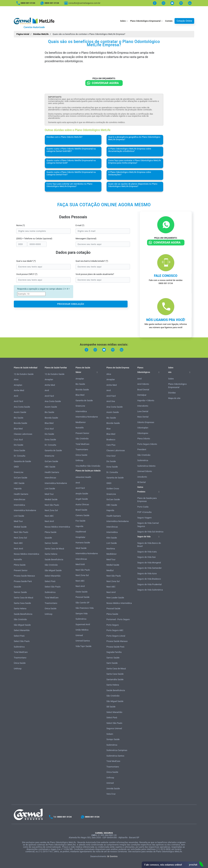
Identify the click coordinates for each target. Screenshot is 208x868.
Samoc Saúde (20, 592)
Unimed (79, 635)
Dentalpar (142, 395)
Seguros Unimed (114, 728)
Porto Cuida (143, 507)
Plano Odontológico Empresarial (145, 21)
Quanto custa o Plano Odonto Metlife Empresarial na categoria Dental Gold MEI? (71, 150)
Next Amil (18, 549)
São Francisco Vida (85, 608)
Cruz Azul (18, 440)
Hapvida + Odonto (146, 400)
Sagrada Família (114, 652)
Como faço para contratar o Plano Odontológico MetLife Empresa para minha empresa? (134, 162)
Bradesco (111, 440)
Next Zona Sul (20, 538)
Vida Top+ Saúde (83, 646)
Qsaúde (17, 587)
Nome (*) (21, 225)
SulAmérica (19, 647)
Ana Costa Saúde (22, 407)
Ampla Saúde (82, 494)
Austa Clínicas (82, 504)
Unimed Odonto (145, 471)
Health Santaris (21, 494)
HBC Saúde (19, 483)
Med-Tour (18, 521)
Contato (169, 21)
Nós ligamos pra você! (166, 320)
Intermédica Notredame (25, 510)
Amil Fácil (18, 401)
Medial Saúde (20, 527)
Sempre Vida (82, 614)
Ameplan (18, 385)
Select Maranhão (22, 630)
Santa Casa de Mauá (23, 598)
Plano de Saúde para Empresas (147, 500)
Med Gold (80, 564)
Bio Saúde (19, 418)
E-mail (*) (80, 225)
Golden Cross (113, 489)
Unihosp (18, 669)
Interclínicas (19, 499)
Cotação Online (184, 21)
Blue (108, 429)
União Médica (82, 630)
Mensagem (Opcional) (86, 239)
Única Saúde (20, 663)
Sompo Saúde (113, 739)
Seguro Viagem (144, 518)
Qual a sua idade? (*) (26, 261)
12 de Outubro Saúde (24, 374)
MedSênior (111, 554)
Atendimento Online (172, 865)
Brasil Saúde (81, 510)
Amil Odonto (143, 384)
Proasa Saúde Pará (23, 581)
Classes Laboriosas (23, 434)
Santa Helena (20, 608)
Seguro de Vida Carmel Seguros (148, 525)
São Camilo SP (82, 603)
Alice (16, 379)
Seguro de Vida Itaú (146, 557)
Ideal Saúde (81, 548)
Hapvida (18, 489)
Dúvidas (172, 393)
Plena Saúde (20, 565)
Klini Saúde (112, 538)
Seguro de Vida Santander (149, 568)
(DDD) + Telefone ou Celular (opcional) (34, 239)
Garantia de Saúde (22, 461)
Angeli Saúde (82, 499)
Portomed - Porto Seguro (118, 619)
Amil (16, 396)
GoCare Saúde (20, 478)
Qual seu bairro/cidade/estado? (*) (92, 261)
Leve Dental (143, 411)
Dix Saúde (19, 445)
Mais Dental (143, 417)
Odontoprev (143, 433)
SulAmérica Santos (115, 756)
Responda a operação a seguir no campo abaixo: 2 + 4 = (43, 289)
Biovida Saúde (20, 423)
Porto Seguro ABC (115, 630)
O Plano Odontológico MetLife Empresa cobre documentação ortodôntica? (130, 150)
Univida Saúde (113, 788)
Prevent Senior (21, 570)
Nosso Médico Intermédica (26, 554)
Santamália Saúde (115, 679)
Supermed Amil (83, 624)
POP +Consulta (144, 512)
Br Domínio (113, 856)
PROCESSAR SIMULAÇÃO (71, 304)
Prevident (142, 449)
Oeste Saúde (81, 592)
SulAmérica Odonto (146, 466)
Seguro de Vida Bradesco (149, 579)
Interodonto (143, 406)
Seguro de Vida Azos (147, 573)
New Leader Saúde (115, 598)
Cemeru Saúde (82, 515)
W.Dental (141, 482)
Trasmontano (20, 658)
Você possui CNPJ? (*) (27, 274)
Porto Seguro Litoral (116, 636)
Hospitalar (80, 537)
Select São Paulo (22, 641)
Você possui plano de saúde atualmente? (95, 274)
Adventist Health (83, 477)
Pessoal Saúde (82, 597)
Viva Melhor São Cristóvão (88, 466)
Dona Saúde (19, 450)
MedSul (110, 570)
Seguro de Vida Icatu (147, 552)
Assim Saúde (20, 412)
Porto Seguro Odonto (147, 444)
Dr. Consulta (19, 456)
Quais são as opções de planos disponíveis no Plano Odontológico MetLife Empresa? (133, 185)
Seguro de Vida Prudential (149, 584)
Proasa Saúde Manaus (24, 576)
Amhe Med (19, 390)
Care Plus (111, 445)
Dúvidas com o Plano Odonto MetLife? (64, 137)
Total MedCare (21, 652)
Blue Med (18, 429)
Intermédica (19, 505)
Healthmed (81, 532)
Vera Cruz (111, 794)
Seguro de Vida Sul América (150, 532)
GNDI (16, 467)
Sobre (123, 21)
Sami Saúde (112, 663)
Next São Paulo (21, 532)
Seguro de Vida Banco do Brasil (149, 545)
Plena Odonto (144, 439)
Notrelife (18, 559)
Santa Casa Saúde (22, 603)
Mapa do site (174, 398)
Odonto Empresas (146, 422)
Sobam (110, 734)
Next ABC (18, 543)
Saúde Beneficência (23, 614)
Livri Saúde (19, 516)
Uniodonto (142, 477)
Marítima (111, 549)
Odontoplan (143, 428)
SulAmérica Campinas (117, 750)
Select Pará (19, 636)
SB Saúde (111, 707)
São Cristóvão (20, 619)
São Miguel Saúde (22, 625)
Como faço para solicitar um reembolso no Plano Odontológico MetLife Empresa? (69, 185)
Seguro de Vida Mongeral (149, 563)
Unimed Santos (83, 641)
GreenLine (19, 472)
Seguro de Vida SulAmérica (150, 590)
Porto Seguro (113, 625)
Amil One (111, 401)
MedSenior (81, 422)
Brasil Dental (143, 390)
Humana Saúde (83, 543)
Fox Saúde (80, 521)
